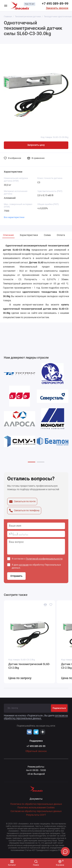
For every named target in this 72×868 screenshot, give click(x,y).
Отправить (16, 576)
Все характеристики (14, 217)
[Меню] (6, 6)
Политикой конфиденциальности (44, 559)
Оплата (61, 235)
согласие (24, 565)
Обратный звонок (36, 751)
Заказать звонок (57, 8)
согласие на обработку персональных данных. (36, 717)
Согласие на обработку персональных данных (36, 811)
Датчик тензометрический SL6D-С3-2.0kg (29, 666)
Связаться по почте (22, 502)
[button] (32, 462)
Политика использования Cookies (36, 808)
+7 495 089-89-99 (55, 4)
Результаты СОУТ (36, 815)
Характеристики (29, 235)
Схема (47, 235)
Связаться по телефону (24, 511)
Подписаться (59, 708)
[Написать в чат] (65, 851)
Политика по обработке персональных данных (36, 804)
